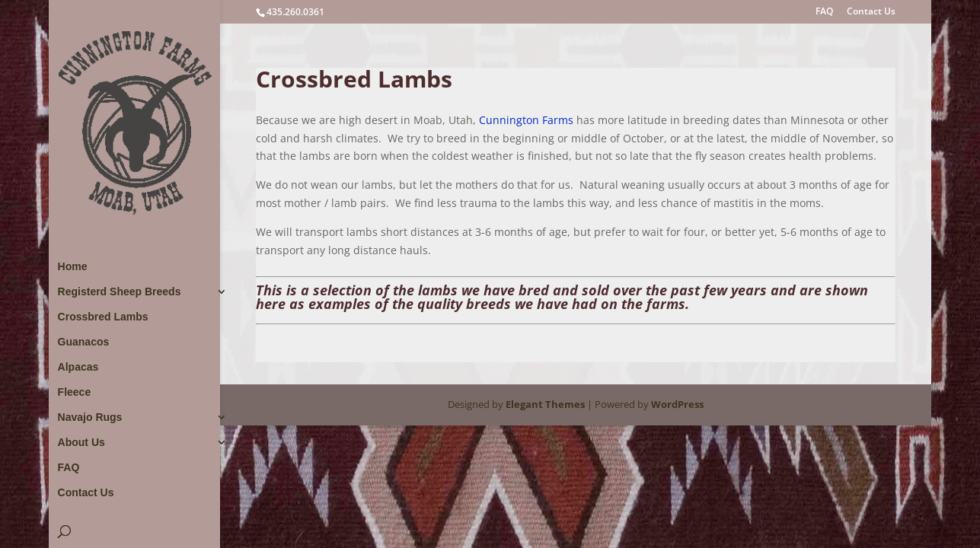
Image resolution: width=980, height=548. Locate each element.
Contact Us (871, 12)
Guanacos (84, 342)
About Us (81, 443)
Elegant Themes (545, 404)
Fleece (75, 392)
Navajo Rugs (90, 417)
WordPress (677, 404)
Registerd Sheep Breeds (120, 292)
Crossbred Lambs (103, 317)
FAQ (824, 12)
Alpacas (78, 367)
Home (73, 267)
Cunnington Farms (526, 120)
